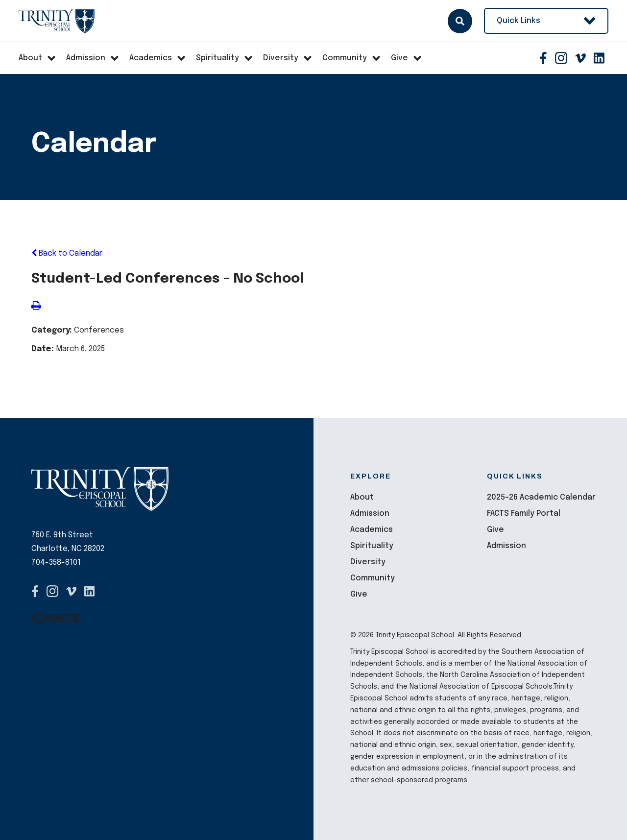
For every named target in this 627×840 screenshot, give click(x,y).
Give (359, 594)
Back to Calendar (67, 253)
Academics (372, 530)
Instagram (561, 58)
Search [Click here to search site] (460, 21)
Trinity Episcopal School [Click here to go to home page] (57, 21)
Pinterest (599, 58)
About (362, 497)
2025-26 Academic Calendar (541, 497)
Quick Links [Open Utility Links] (546, 21)
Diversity (368, 562)
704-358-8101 (56, 563)
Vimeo (580, 58)
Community (373, 578)
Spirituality (372, 546)
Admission (370, 514)
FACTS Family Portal (524, 514)
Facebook (543, 58)
